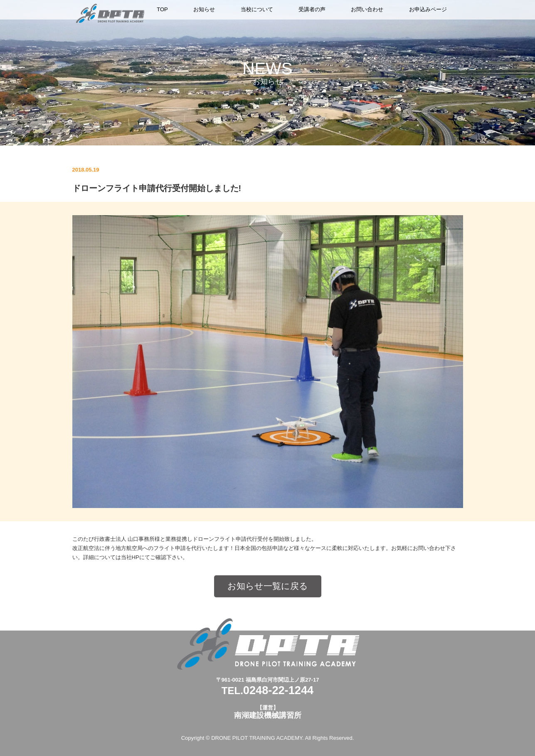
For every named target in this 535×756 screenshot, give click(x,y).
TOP (162, 9)
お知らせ (204, 9)
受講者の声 (312, 9)
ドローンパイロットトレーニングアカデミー (110, 13)
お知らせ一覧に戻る (268, 586)
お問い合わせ (367, 9)
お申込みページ (428, 9)
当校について (257, 9)
